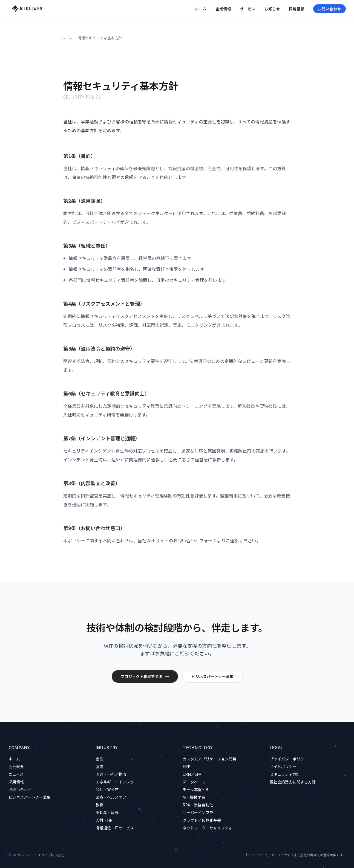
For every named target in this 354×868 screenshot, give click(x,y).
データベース (194, 782)
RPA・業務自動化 (198, 805)
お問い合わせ (329, 9)
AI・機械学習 (194, 797)
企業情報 (223, 9)
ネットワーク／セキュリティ (207, 828)
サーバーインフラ (198, 812)
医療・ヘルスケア (111, 797)
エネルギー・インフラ (115, 782)
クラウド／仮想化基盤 (202, 820)
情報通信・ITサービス (115, 828)
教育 (99, 805)
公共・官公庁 (107, 789)
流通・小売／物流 (111, 774)
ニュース (16, 774)
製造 (99, 766)
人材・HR (104, 820)
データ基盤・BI (196, 789)
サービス (248, 9)
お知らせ (272, 9)
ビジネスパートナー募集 (212, 676)
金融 (99, 759)
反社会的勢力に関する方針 (293, 782)
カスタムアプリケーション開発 (209, 759)
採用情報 (297, 9)
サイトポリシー (283, 766)
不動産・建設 (107, 812)
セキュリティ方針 (285, 774)
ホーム (201, 9)
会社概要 (16, 766)
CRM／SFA (192, 774)
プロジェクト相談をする (145, 676)
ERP (186, 766)
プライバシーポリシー (289, 759)
